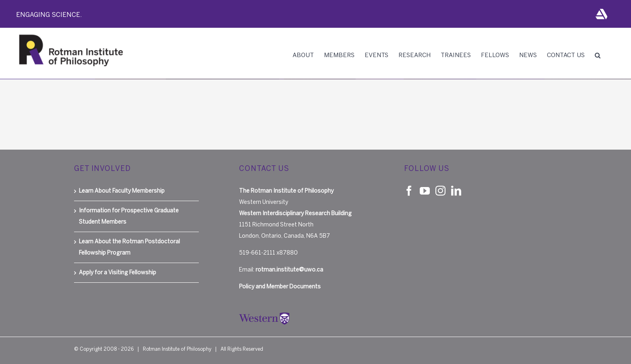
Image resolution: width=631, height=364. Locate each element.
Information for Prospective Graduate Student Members (129, 216)
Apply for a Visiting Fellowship (118, 272)
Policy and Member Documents (280, 287)
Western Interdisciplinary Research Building (295, 213)
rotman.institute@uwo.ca (289, 270)
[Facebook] (409, 190)
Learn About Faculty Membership (122, 191)
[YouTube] (425, 190)
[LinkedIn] (456, 190)
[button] (598, 55)
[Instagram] (440, 190)
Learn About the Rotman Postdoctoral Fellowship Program (129, 247)
